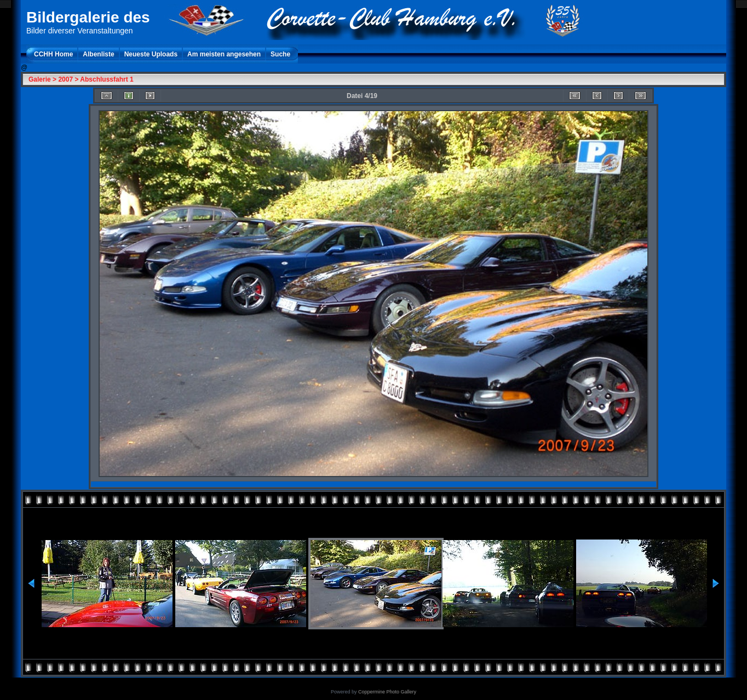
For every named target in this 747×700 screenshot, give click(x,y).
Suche (280, 54)
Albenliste (98, 54)
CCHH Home (53, 54)
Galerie (40, 79)
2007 (65, 79)
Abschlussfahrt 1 (107, 79)
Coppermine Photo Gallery (387, 692)
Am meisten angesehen (224, 54)
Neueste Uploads (151, 54)
